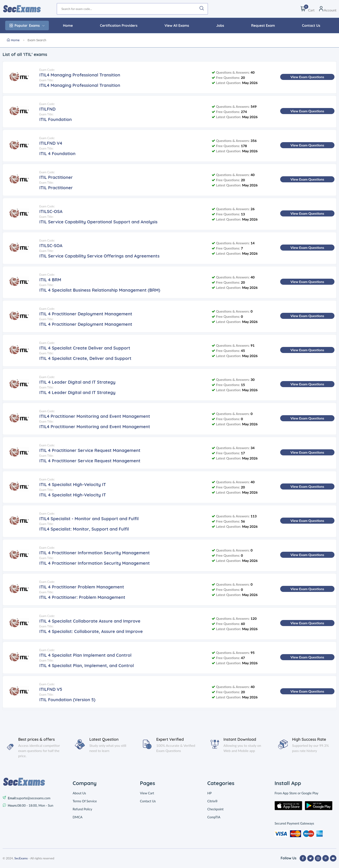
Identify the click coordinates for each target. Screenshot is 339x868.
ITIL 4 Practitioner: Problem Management (82, 597)
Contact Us (311, 25)
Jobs (220, 25)
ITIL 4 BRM (50, 280)
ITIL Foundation (56, 119)
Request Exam (263, 25)
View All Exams (177, 25)
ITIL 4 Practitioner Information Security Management (95, 553)
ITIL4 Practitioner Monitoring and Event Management (95, 416)
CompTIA (214, 817)
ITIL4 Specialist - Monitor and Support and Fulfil (89, 519)
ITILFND (47, 109)
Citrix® (213, 801)
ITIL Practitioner (56, 177)
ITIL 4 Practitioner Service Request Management (90, 450)
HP (209, 793)
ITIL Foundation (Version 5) (67, 700)
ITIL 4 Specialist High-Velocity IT (73, 484)
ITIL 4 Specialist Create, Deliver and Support (85, 358)
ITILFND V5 (51, 689)
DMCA (78, 817)
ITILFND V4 (51, 143)
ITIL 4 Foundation (57, 153)
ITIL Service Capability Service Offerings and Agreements (99, 256)
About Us (79, 793)
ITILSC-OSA (51, 211)
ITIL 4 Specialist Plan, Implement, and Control (87, 665)
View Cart (147, 793)
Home (68, 25)
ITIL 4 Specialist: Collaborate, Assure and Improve (91, 631)
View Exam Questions (307, 77)
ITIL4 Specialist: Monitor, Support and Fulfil (84, 529)
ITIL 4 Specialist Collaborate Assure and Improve (90, 621)
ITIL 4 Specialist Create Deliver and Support (85, 348)
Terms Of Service (85, 801)
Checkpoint (215, 809)
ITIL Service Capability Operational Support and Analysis (98, 222)
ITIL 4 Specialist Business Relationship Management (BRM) (100, 290)
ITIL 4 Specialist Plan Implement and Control (85, 655)
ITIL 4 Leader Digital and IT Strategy (77, 382)
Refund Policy (82, 809)
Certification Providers (119, 25)
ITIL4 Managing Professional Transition (80, 75)
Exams (27, 25)
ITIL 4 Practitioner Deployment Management (86, 314)
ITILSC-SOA (51, 246)
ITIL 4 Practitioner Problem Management (82, 587)
